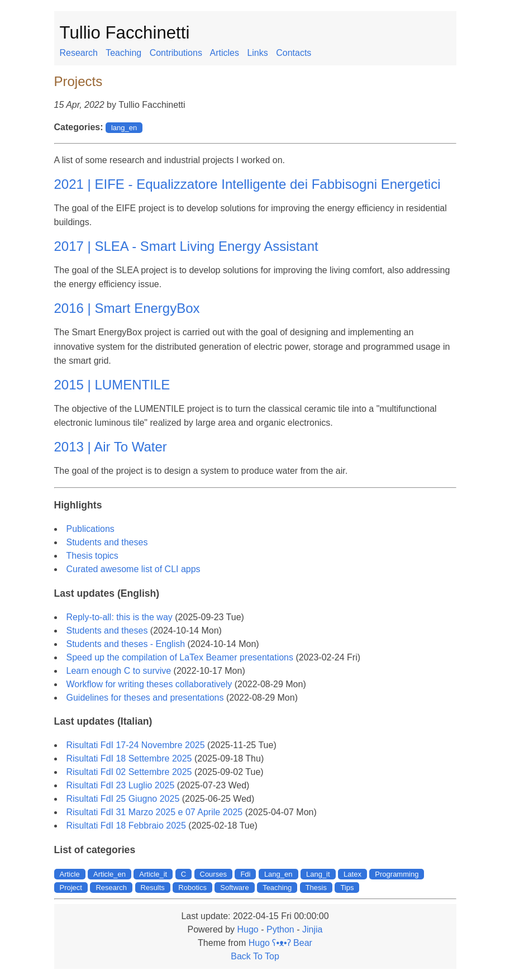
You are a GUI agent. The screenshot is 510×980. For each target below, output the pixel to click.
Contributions (176, 53)
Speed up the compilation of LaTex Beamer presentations (180, 657)
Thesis (316, 888)
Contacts (294, 53)
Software (234, 888)
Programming (397, 874)
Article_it (153, 874)
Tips (347, 888)
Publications (90, 529)
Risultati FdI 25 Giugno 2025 (123, 799)
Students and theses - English (126, 644)
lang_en (124, 128)
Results (153, 888)
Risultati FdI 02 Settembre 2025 (129, 772)
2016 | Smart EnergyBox (127, 308)
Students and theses (107, 542)
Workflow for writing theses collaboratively (149, 684)
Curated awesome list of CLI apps (134, 569)
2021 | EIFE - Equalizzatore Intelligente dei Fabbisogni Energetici (247, 184)
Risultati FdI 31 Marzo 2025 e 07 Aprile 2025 (155, 812)
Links (257, 53)
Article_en (109, 874)
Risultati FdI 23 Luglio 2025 (121, 785)
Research (79, 53)
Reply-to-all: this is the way (120, 617)
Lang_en (278, 874)
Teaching (123, 53)
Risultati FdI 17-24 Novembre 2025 (136, 745)
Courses (213, 874)
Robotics (192, 888)
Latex (352, 874)
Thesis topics (92, 556)
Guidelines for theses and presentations (145, 698)
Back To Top (255, 956)
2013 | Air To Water (111, 447)
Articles (224, 53)
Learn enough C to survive (119, 671)
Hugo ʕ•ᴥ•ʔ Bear (280, 943)
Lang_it (318, 874)
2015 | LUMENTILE (112, 385)
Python (280, 929)
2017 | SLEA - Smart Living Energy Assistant (186, 246)
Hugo (247, 929)
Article (70, 874)
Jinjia (312, 929)
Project (71, 888)
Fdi (245, 874)
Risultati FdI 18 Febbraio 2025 (126, 826)
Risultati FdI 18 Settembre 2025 (129, 758)
